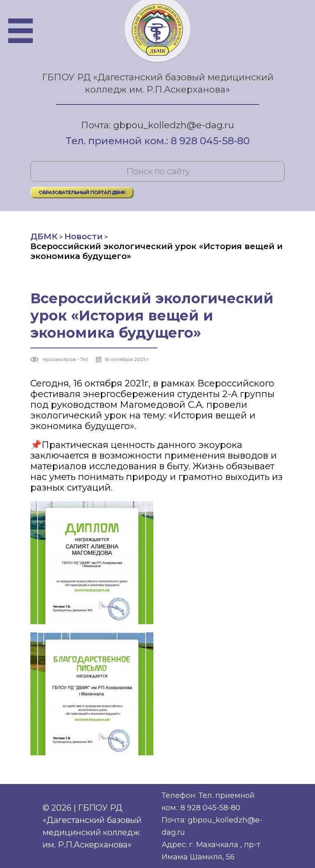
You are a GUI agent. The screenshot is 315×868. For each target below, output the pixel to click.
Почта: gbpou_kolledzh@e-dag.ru (157, 125)
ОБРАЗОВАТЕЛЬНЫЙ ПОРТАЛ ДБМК (82, 192)
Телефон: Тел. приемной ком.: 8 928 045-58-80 (208, 802)
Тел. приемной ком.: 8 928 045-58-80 (158, 141)
